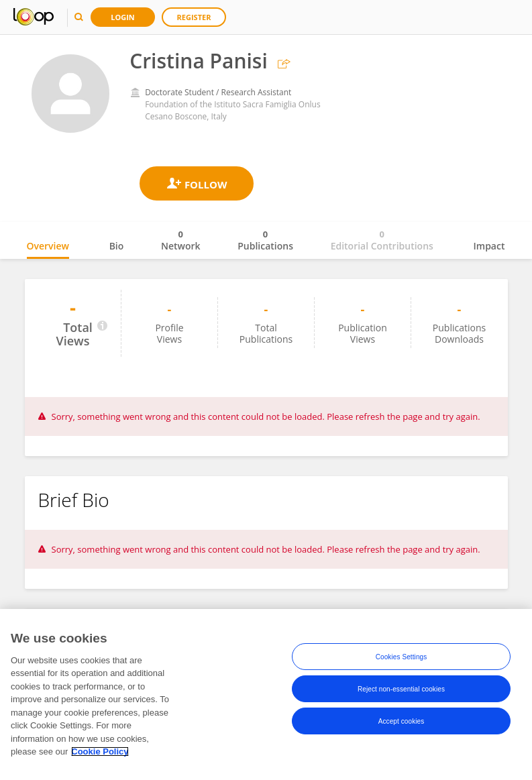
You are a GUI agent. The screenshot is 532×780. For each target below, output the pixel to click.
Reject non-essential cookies (401, 689)
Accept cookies (402, 721)
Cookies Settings (402, 657)
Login (123, 17)
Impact (489, 246)
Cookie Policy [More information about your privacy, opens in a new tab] (100, 752)
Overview (48, 246)
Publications (265, 240)
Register (194, 17)
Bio (117, 246)
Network (181, 240)
